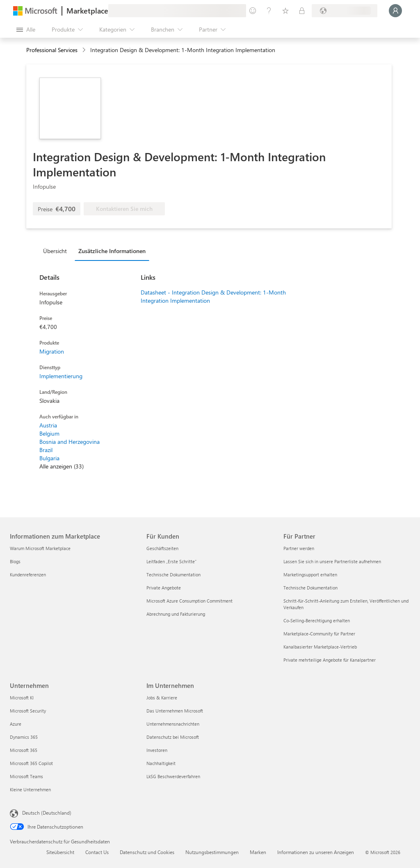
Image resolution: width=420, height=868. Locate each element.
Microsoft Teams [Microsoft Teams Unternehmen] (26, 776)
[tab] (57, 251)
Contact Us (97, 852)
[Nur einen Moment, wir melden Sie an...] (395, 11)
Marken (258, 852)
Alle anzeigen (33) (62, 466)
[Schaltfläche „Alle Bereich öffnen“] (26, 30)
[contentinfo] (85, 50)
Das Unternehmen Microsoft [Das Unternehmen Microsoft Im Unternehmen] (175, 711)
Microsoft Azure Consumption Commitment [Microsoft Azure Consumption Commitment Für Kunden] (189, 601)
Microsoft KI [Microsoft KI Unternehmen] (22, 698)
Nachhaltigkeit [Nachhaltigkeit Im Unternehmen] (161, 763)
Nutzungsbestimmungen (212, 852)
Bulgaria (49, 458)
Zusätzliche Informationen (112, 251)
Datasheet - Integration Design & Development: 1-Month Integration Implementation (213, 296)
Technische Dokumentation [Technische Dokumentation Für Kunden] (173, 574)
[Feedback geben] (253, 11)
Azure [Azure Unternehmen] (16, 724)
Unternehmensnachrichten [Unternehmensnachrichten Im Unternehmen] (173, 724)
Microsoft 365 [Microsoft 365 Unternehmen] (24, 750)
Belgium (49, 433)
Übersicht (55, 251)
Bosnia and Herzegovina (70, 442)
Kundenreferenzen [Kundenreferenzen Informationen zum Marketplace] (28, 574)
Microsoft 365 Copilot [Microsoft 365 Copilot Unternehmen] (31, 763)
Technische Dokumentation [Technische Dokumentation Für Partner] (310, 588)
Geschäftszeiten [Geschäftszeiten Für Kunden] (162, 548)
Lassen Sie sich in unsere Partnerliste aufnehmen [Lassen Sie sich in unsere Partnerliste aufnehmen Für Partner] (332, 561)
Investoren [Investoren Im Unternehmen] (157, 750)
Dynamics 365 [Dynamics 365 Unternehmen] (24, 737)
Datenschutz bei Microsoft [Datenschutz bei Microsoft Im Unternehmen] (173, 737)
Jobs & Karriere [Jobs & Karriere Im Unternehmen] (162, 698)
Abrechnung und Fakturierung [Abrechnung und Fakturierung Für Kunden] (176, 614)
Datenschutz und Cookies (147, 852)
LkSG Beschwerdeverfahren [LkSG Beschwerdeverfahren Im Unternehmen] (173, 776)
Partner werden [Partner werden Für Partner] (299, 548)
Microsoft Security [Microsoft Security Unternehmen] (28, 711)
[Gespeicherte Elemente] (285, 11)
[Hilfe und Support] (269, 11)
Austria (48, 425)
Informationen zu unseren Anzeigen (316, 852)
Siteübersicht (60, 852)
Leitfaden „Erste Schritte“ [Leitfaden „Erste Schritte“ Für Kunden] (171, 561)
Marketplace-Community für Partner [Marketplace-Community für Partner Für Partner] (319, 634)
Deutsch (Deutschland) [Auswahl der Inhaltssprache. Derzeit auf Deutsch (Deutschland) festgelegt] (47, 813)
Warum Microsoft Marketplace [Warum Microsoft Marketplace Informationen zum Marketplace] (40, 548)
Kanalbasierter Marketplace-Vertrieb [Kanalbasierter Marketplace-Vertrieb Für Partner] (320, 647)
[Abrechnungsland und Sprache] (345, 11)
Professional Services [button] (52, 50)
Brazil (46, 450)
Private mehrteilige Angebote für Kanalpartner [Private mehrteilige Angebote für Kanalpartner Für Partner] (330, 660)
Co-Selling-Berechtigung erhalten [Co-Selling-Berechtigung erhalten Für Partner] (317, 620)
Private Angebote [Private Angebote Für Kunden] (164, 588)
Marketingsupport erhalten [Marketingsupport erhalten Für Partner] (310, 574)
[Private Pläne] (302, 11)
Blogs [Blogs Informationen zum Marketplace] (15, 561)
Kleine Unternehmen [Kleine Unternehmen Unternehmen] (30, 789)
